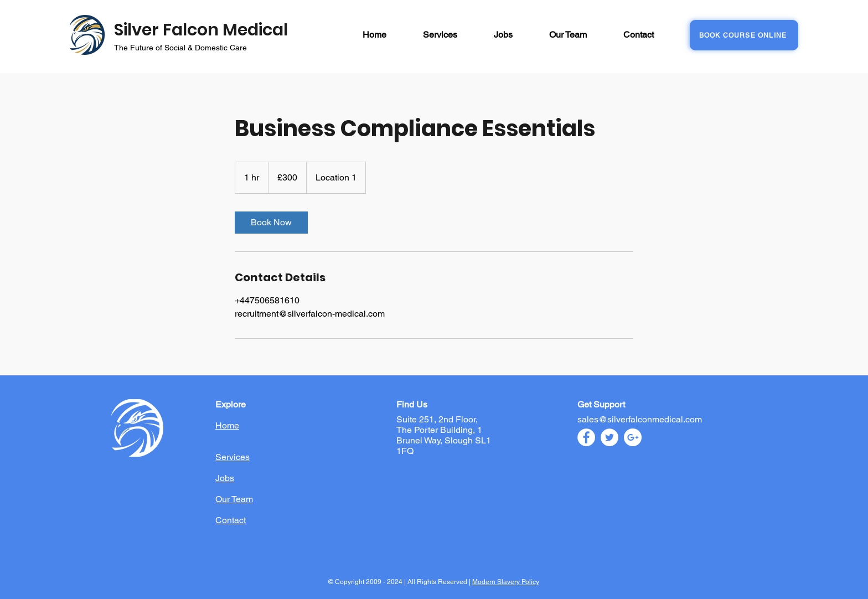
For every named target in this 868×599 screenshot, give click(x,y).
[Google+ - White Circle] (633, 437)
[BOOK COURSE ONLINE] (744, 35)
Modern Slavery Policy (506, 582)
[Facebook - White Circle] (586, 437)
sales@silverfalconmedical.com (640, 419)
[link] (271, 223)
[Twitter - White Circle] (609, 437)
